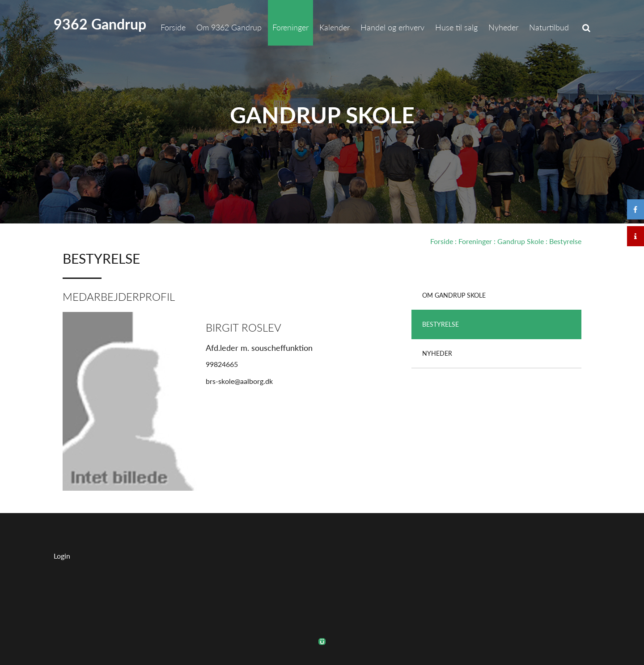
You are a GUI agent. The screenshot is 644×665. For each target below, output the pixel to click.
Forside (442, 241)
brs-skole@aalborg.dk (239, 381)
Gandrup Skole (322, 115)
